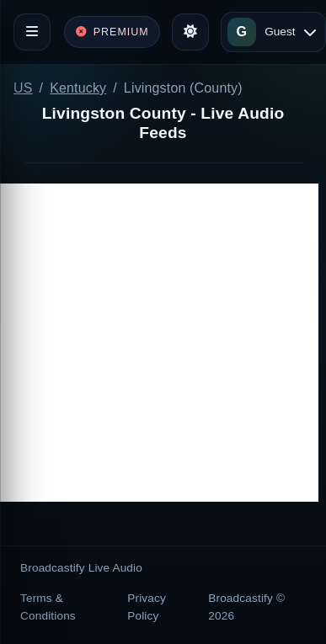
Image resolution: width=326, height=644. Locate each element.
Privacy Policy (147, 607)
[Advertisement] (159, 343)
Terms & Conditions (48, 607)
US (23, 88)
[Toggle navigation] (32, 32)
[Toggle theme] (190, 32)
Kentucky (78, 88)
